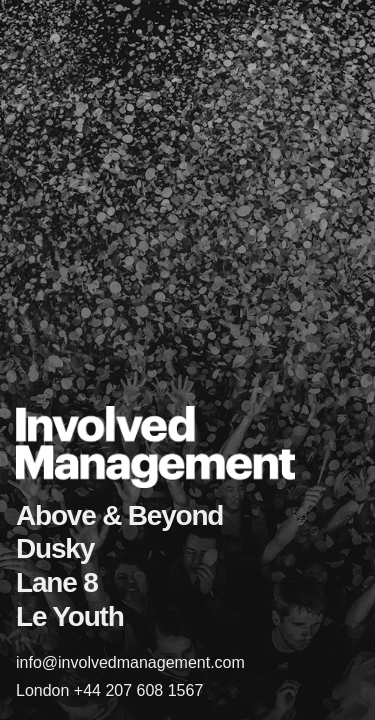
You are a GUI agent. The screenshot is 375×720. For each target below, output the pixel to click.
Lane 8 (57, 582)
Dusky (55, 548)
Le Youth (70, 616)
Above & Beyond (119, 515)
